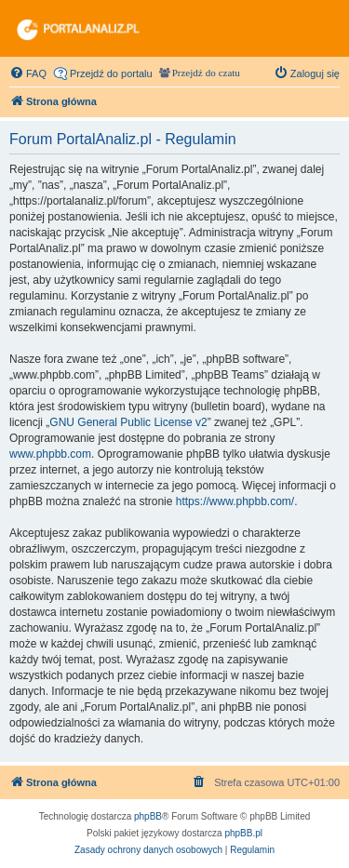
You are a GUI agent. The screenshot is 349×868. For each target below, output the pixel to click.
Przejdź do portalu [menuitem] (111, 73)
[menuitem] (28, 73)
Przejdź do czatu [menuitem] (206, 73)
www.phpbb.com (50, 454)
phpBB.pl (243, 833)
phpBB (148, 816)
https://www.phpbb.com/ (235, 501)
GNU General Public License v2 (128, 422)
